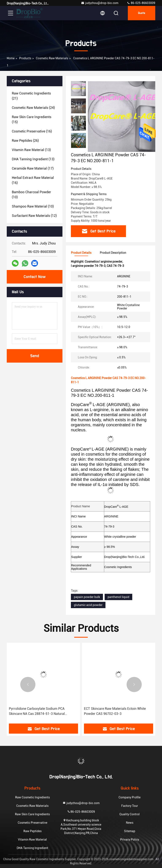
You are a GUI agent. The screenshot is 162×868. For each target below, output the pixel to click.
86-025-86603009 (141, 3)
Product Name (80, 506)
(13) (31, 150)
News (130, 823)
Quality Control (130, 814)
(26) (25, 141)
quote (142, 13)
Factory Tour (130, 806)
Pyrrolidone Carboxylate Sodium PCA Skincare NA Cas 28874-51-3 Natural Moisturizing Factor (37, 711)
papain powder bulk (87, 597)
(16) (32, 131)
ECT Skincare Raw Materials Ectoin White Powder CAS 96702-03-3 (115, 711)
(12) (34, 216)
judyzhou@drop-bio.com (100, 3)
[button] (78, 146)
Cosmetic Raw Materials (52, 58)
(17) (33, 168)
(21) (31, 96)
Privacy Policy (130, 840)
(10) (31, 195)
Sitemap (130, 831)
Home (11, 58)
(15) (32, 119)
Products (25, 58)
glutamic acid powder (88, 605)
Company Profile (130, 797)
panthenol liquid (118, 597)
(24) (33, 108)
